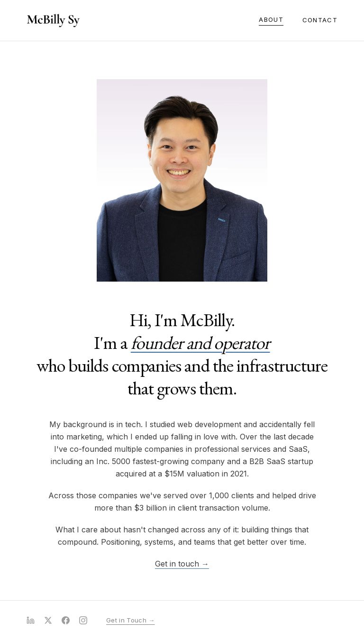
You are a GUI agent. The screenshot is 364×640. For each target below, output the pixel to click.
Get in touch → (182, 564)
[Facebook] (66, 620)
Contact (320, 20)
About (271, 19)
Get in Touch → (131, 620)
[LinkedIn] (31, 620)
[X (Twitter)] (48, 620)
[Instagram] (83, 620)
